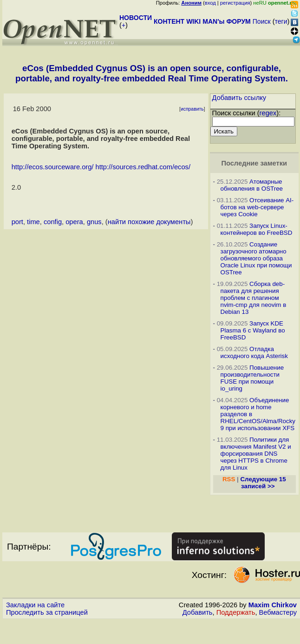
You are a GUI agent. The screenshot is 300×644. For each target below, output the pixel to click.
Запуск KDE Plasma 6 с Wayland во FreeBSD (253, 330)
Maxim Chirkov (273, 605)
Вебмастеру (278, 612)
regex (268, 113)
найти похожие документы (149, 222)
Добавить (198, 612)
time (33, 222)
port (17, 222)
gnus (94, 222)
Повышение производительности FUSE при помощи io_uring (252, 378)
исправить (192, 109)
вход (210, 3)
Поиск (262, 21)
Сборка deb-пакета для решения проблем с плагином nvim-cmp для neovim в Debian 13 (254, 298)
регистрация (235, 3)
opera (74, 222)
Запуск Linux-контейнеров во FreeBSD (257, 229)
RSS (229, 479)
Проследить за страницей (47, 612)
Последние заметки (254, 163)
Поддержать (236, 612)
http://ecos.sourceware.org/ (53, 167)
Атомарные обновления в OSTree (252, 185)
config (53, 222)
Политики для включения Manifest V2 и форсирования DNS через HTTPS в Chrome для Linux (256, 454)
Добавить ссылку (239, 98)
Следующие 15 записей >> (263, 483)
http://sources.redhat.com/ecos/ (143, 167)
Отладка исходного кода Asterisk (254, 352)
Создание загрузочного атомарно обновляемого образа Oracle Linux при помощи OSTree (256, 258)
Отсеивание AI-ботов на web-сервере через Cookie (257, 207)
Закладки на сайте (35, 605)
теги (281, 21)
